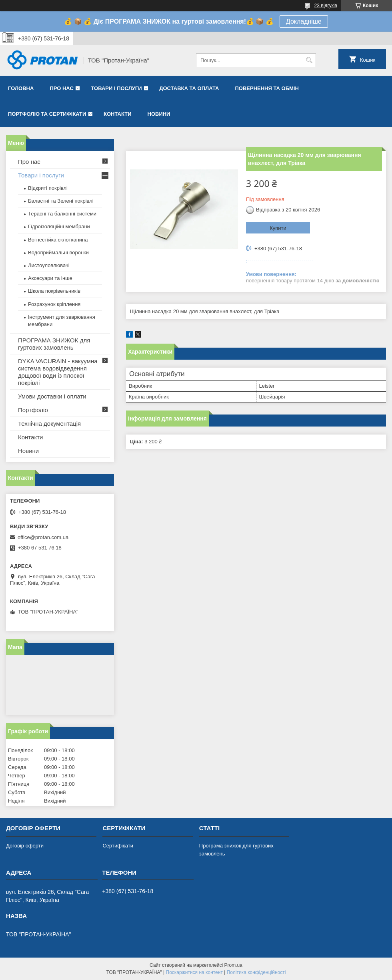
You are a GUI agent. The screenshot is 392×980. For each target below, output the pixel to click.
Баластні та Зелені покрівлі (61, 201)
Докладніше (304, 21)
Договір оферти (25, 846)
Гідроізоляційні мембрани (59, 226)
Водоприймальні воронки (58, 253)
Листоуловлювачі (49, 265)
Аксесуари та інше (50, 278)
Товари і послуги (116, 88)
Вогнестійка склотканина (58, 240)
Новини (159, 114)
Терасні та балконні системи (62, 214)
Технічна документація (49, 424)
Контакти (118, 114)
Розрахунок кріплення (54, 304)
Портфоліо (33, 410)
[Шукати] (309, 60)
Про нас (61, 88)
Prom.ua (233, 965)
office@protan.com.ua (43, 537)
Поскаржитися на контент (194, 972)
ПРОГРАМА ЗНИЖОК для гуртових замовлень (54, 344)
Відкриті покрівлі (48, 188)
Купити (278, 228)
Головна (21, 88)
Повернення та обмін (267, 88)
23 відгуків (326, 6)
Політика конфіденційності (256, 972)
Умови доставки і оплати (52, 396)
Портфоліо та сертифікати (47, 114)
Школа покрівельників (54, 291)
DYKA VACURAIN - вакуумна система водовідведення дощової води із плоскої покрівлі (58, 372)
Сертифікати (118, 846)
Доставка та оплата (189, 88)
